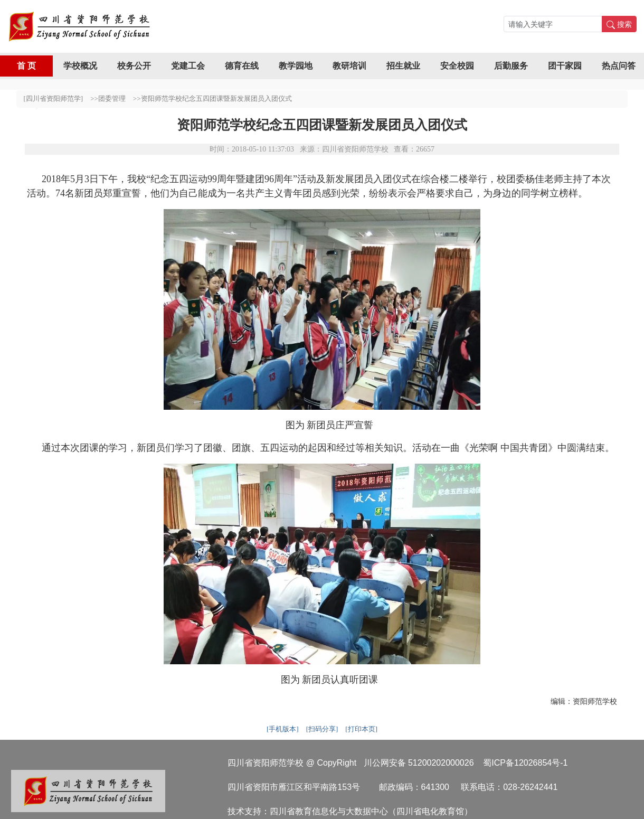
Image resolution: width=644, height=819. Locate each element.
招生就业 (403, 66)
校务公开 (134, 66)
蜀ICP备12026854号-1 (525, 763)
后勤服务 (511, 66)
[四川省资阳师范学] (54, 98)
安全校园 (457, 66)
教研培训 (349, 66)
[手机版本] (283, 729)
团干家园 (565, 66)
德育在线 (242, 66)
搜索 (619, 24)
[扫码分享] (322, 729)
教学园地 (296, 66)
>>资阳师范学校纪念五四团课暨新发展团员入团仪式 (212, 98)
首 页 (26, 66)
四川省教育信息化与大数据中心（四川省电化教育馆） (371, 811)
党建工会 (188, 66)
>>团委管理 (108, 98)
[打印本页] (361, 729)
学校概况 (80, 66)
